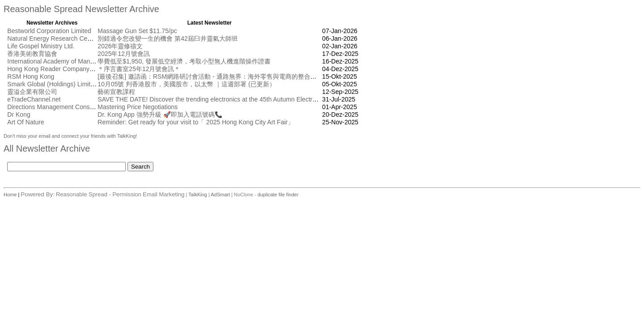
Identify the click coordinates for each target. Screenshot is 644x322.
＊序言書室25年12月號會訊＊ (139, 69)
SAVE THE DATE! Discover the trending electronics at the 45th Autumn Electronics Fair (218, 99)
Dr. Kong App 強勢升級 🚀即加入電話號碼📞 (160, 114)
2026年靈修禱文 (120, 46)
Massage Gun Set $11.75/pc (137, 31)
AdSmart (220, 195)
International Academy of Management (61, 61)
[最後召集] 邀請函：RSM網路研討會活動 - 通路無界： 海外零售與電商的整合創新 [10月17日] (226, 76)
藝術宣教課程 (116, 92)
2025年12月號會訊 (124, 54)
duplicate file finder (278, 195)
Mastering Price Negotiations (138, 107)
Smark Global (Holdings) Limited (52, 84)
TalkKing (198, 195)
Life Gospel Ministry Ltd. (41, 46)
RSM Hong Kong (31, 76)
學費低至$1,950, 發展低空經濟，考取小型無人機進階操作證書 (184, 61)
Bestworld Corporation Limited (49, 31)
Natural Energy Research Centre (53, 38)
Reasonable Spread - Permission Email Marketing (120, 194)
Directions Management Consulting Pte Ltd (67, 107)
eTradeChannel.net (34, 99)
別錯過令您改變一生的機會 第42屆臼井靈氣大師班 (167, 38)
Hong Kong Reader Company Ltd (53, 69)
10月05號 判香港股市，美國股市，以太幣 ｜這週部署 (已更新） (186, 84)
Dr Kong (19, 114)
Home (11, 195)
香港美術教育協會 (32, 54)
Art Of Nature (25, 122)
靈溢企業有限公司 (32, 92)
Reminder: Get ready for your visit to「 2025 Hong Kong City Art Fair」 (196, 122)
